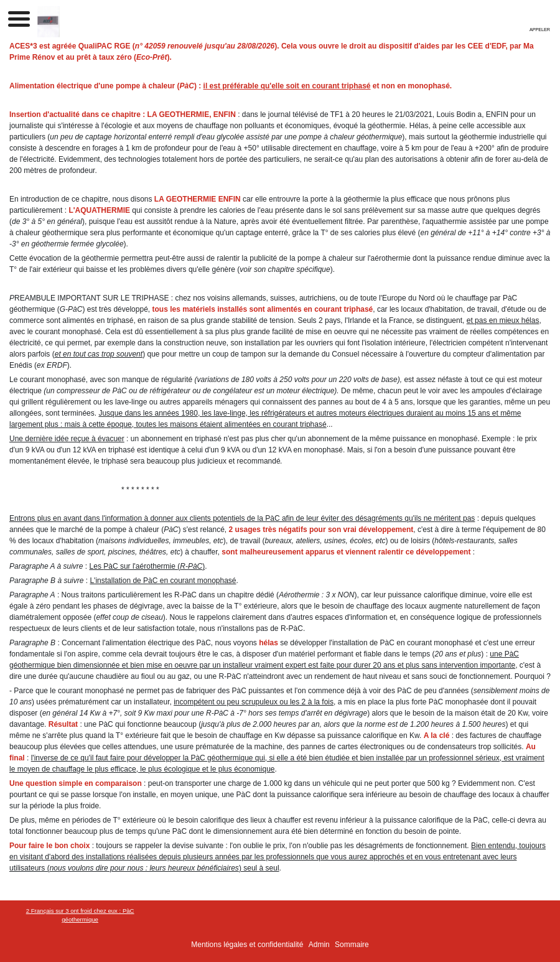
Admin (319, 945)
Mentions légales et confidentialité (247, 945)
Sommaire (352, 945)
